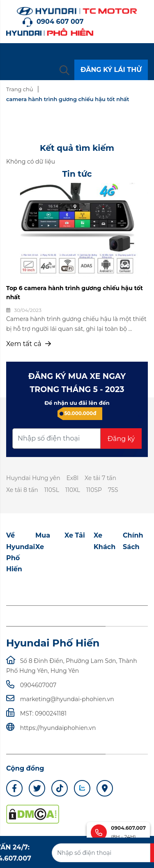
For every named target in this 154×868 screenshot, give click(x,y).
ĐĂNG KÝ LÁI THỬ (111, 70)
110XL (73, 490)
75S (113, 490)
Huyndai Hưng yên (33, 478)
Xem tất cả (29, 344)
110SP (94, 490)
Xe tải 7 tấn (100, 478)
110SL (52, 490)
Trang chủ (20, 89)
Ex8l (72, 478)
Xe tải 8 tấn (22, 490)
